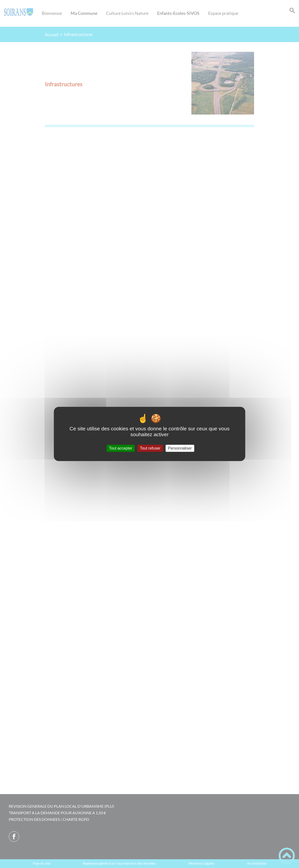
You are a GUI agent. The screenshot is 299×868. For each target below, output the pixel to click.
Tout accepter (121, 448)
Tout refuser (150, 448)
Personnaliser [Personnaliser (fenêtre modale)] (180, 448)
